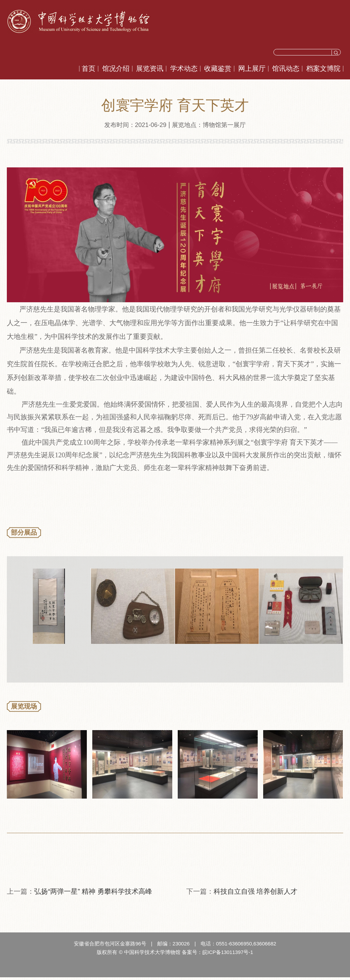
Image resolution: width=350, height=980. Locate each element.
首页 (89, 68)
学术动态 (184, 68)
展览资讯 (150, 68)
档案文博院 (323, 68)
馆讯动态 (286, 68)
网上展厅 (252, 68)
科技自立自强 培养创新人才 (256, 894)
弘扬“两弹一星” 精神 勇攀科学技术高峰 (93, 894)
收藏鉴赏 (218, 68)
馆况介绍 (116, 68)
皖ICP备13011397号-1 (228, 955)
